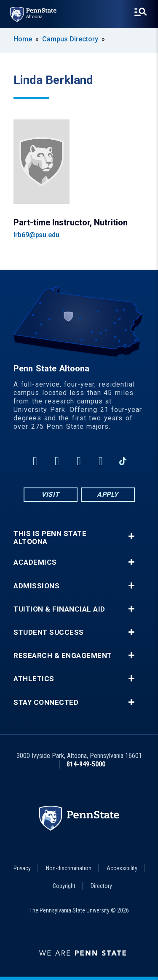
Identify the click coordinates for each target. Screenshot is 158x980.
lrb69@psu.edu (36, 235)
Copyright (64, 886)
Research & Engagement (63, 656)
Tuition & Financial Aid (59, 609)
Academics (35, 562)
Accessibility (122, 868)
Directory (101, 886)
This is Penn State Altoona (50, 538)
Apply (108, 494)
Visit (50, 494)
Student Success (49, 632)
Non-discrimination (69, 868)
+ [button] (131, 536)
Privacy (22, 868)
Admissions (36, 586)
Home (23, 39)
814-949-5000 (86, 764)
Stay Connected (46, 703)
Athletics (34, 679)
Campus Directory (70, 39)
